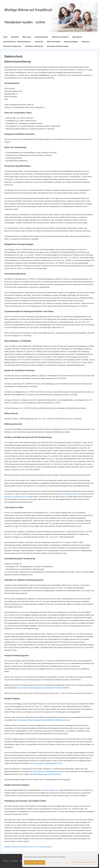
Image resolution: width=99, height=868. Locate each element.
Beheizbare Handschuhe (12, 46)
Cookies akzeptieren (35, 862)
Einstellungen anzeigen (84, 862)
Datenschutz (14, 861)
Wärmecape (27, 37)
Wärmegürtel (77, 37)
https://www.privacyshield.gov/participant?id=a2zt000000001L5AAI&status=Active (41, 720)
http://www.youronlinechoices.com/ (16, 497)
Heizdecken (39, 42)
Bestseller (15, 37)
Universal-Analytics (48, 790)
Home (6, 37)
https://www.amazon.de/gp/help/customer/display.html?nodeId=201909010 (44, 688)
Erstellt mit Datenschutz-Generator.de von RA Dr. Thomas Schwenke (28, 847)
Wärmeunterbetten (54, 42)
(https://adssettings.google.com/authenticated (45, 774)
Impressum (6, 861)
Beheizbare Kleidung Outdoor (58, 46)
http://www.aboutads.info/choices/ (70, 494)
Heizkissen (86, 42)
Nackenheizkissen (41, 37)
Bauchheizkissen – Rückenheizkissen (17, 42)
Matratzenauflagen (71, 42)
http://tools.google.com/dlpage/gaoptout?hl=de (46, 763)
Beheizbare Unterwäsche (34, 46)
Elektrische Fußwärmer (60, 37)
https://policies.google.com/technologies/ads (44, 772)
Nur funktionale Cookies (59, 862)
